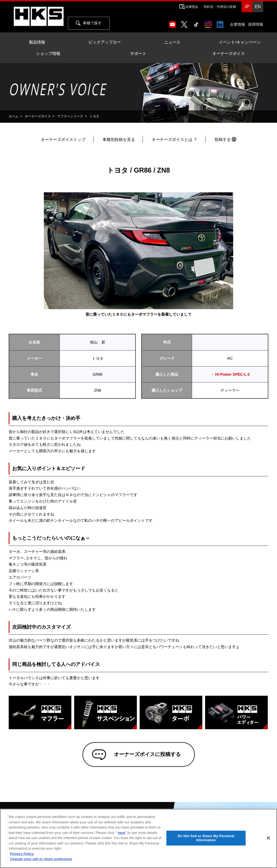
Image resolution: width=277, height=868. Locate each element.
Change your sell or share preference (41, 859)
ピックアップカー (105, 42)
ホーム (14, 116)
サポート (138, 54)
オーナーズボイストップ (63, 139)
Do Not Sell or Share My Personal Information (206, 838)
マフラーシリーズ (70, 116)
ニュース (172, 42)
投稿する (223, 139)
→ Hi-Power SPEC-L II (230, 374)
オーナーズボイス (229, 54)
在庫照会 (192, 7)
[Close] (268, 838)
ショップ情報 (48, 54)
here (121, 833)
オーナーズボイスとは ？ (175, 139)
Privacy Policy (22, 854)
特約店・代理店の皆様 (220, 7)
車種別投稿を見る (119, 139)
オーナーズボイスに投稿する (146, 755)
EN (258, 7)
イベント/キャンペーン (240, 42)
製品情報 (37, 42)
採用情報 (256, 24)
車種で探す (89, 23)
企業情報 (238, 24)
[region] (138, 838)
